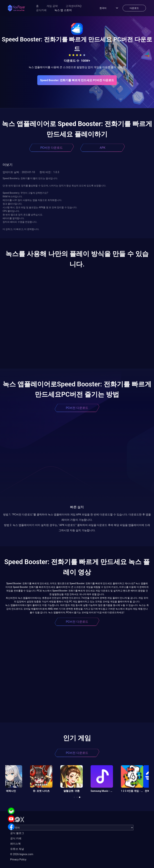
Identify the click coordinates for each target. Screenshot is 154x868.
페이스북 (15, 844)
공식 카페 (16, 838)
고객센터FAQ (74, 6)
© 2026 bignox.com (22, 854)
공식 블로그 (17, 833)
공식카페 (41, 10)
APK (103, 148)
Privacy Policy (18, 860)
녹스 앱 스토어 (63, 10)
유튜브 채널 (17, 849)
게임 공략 (52, 6)
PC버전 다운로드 (51, 148)
